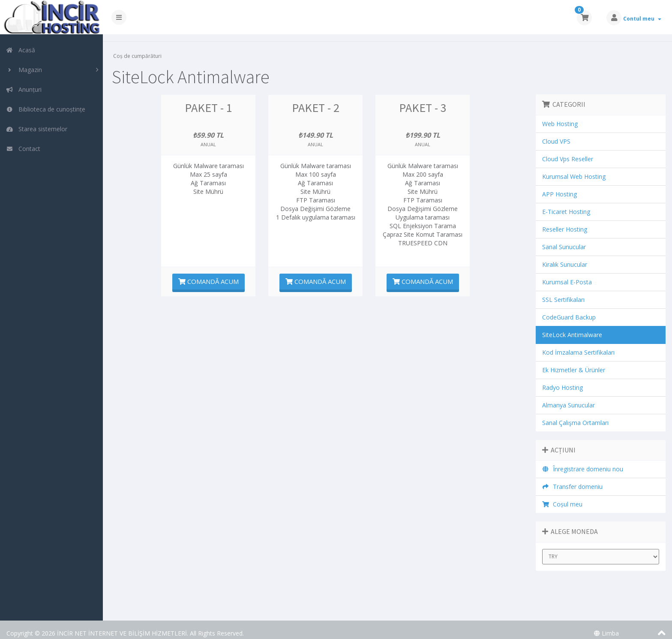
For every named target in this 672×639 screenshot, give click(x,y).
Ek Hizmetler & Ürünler (574, 363)
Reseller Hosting (565, 222)
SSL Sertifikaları (564, 293)
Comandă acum (211, 274)
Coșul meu (563, 497)
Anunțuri (24, 89)
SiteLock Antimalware (573, 328)
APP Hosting (560, 187)
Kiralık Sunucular (565, 258)
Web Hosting (560, 117)
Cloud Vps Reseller (568, 152)
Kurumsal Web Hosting (574, 170)
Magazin (24, 70)
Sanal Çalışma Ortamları (576, 416)
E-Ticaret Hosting (567, 205)
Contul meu (642, 19)
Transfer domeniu (573, 480)
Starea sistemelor (37, 129)
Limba (606, 626)
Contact (23, 149)
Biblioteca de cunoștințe (46, 109)
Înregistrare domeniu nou (583, 462)
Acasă (21, 50)
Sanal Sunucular (564, 240)
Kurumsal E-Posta (567, 275)
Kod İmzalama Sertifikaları (579, 345)
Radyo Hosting (563, 381)
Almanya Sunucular (569, 398)
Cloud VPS (557, 134)
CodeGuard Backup (569, 310)
